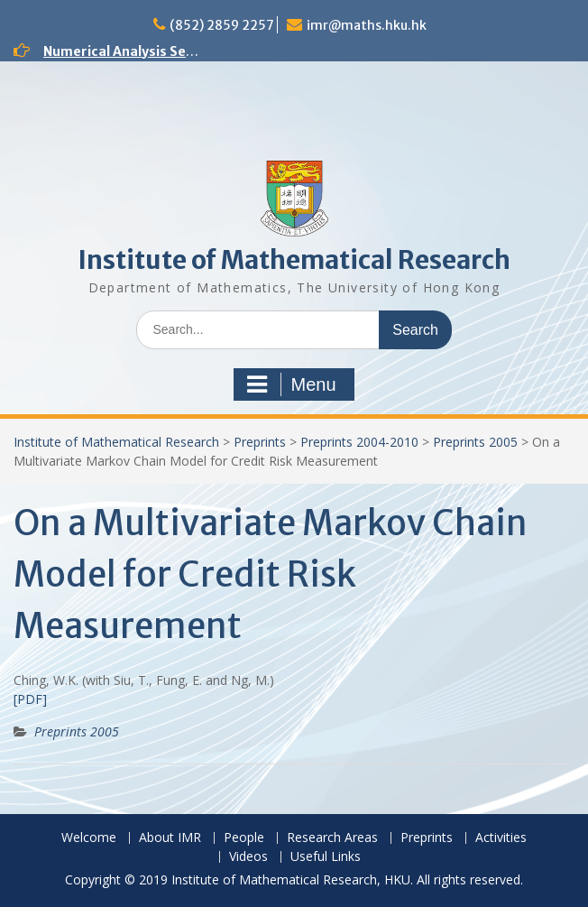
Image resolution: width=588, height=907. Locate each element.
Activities (501, 838)
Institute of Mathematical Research (294, 260)
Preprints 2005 (475, 442)
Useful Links (326, 857)
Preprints (260, 442)
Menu (291, 384)
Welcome (89, 838)
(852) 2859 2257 (222, 25)
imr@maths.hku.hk (367, 25)
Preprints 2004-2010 (359, 442)
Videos (248, 857)
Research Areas (332, 838)
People (244, 838)
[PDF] (30, 699)
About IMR (170, 838)
